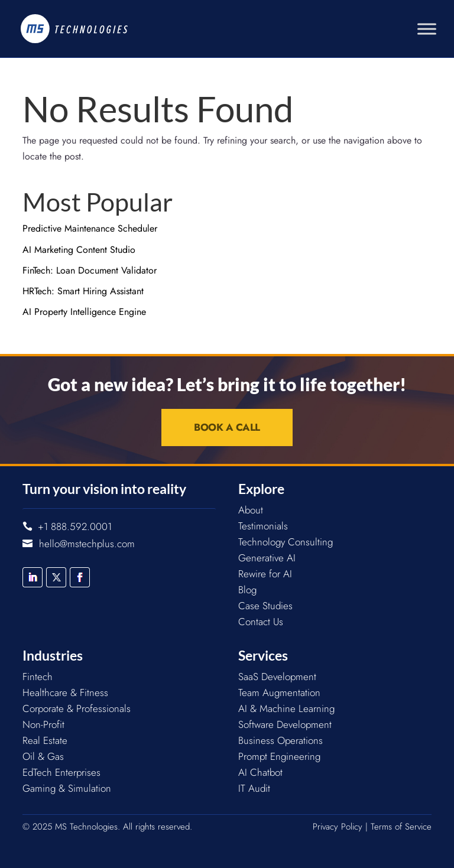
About (251, 510)
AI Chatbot (260, 772)
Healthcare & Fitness (65, 693)
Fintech (38, 677)
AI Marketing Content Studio (79, 250)
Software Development (285, 724)
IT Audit (254, 788)
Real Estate (45, 740)
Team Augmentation (279, 693)
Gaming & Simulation (67, 788)
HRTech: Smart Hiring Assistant (83, 291)
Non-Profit (43, 724)
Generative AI (267, 558)
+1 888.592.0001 (75, 526)
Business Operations (280, 740)
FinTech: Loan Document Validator (90, 270)
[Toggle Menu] (427, 29)
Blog (247, 590)
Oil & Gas (43, 756)
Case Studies (265, 606)
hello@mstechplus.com (87, 544)
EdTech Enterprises (61, 772)
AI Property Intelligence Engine (84, 312)
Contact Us (261, 622)
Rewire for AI (265, 574)
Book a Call (227, 427)
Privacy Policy (338, 827)
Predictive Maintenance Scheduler (90, 228)
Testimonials (263, 526)
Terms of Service (401, 827)
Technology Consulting (286, 542)
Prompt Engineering (279, 756)
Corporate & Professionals (77, 708)
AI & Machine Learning (286, 708)
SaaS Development (277, 677)
